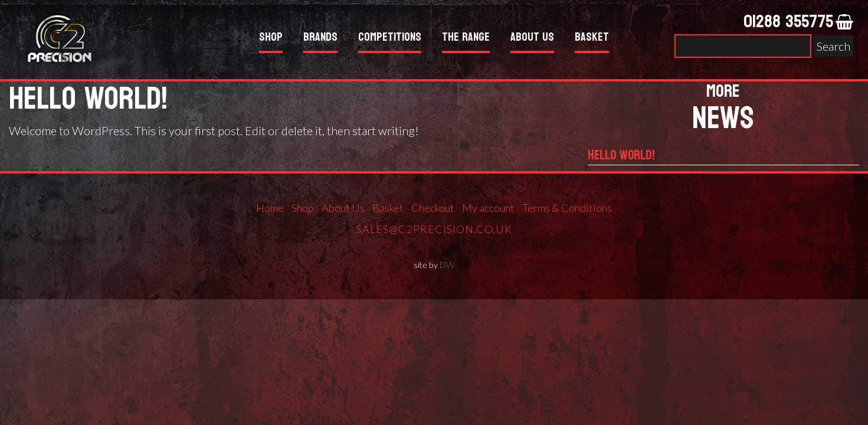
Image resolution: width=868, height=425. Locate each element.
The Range (466, 39)
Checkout (433, 208)
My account (488, 208)
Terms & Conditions (567, 208)
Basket (592, 39)
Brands (320, 39)
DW (447, 265)
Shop (271, 39)
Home (270, 208)
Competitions (390, 39)
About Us (532, 39)
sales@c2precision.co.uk (434, 229)
